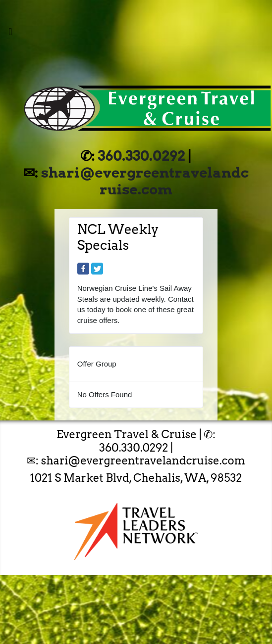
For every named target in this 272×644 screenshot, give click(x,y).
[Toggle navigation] (10, 34)
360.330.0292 (142, 156)
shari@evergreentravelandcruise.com (145, 181)
